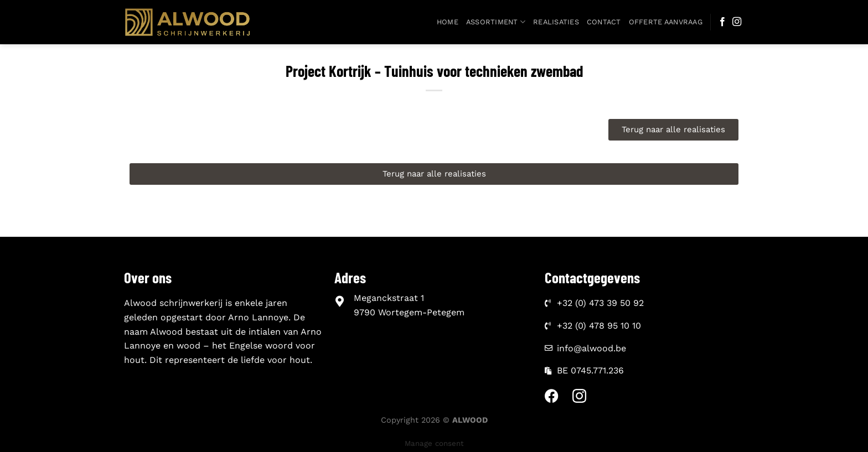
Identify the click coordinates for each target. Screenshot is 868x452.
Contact (604, 22)
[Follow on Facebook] (722, 22)
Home (448, 22)
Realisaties (556, 22)
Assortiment (496, 22)
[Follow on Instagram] (737, 22)
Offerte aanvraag (666, 22)
